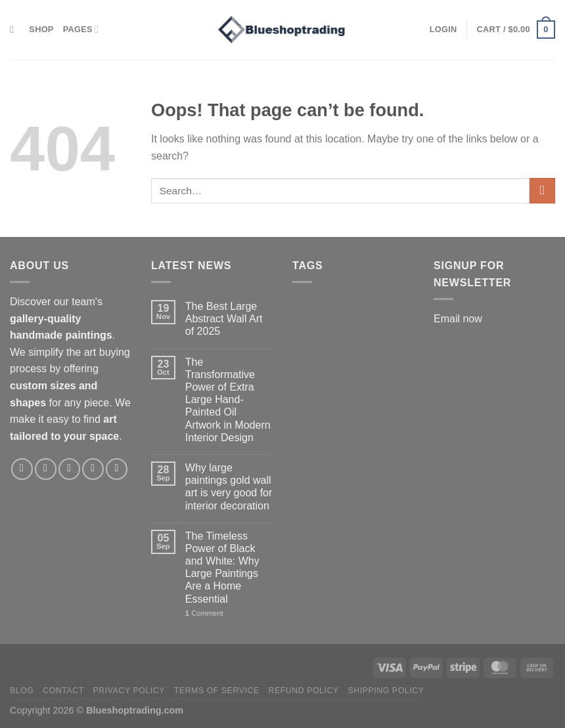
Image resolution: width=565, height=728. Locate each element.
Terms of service (217, 691)
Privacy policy (129, 691)
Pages (81, 29)
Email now (458, 319)
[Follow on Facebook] (22, 469)
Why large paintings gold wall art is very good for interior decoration (229, 487)
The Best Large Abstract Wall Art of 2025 (224, 319)
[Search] (15, 30)
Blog (22, 691)
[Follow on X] (69, 469)
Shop (41, 29)
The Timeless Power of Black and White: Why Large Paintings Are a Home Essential (222, 567)
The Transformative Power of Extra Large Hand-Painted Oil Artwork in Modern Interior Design (228, 400)
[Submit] (542, 191)
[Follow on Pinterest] (93, 469)
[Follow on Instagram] (46, 469)
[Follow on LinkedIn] (117, 469)
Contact (63, 691)
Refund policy (303, 691)
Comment (204, 613)
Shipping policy (386, 691)
